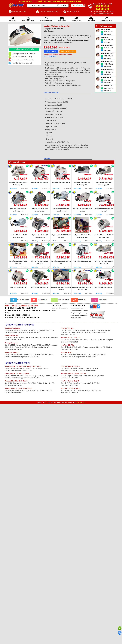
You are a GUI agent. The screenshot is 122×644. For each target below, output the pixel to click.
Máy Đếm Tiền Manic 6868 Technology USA (61, 210)
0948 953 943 (108, 32)
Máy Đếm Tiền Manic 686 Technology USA (104, 184)
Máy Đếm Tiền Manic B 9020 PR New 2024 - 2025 (104, 236)
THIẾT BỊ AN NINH (77, 21)
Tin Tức (54, 310)
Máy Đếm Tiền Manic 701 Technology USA (82, 236)
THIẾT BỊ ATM (62, 21)
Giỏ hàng (78, 5)
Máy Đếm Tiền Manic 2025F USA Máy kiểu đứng (82, 289)
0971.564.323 (108, 48)
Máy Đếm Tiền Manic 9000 (18, 287)
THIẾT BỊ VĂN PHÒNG (46, 21)
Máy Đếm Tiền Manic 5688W (61, 182)
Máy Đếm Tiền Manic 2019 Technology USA (40, 236)
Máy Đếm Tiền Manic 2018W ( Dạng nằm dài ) (104, 262)
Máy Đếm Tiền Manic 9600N (40, 182)
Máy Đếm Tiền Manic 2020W (104, 287)
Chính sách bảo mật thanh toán (79, 315)
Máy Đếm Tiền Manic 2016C (40, 287)
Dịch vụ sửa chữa (106, 21)
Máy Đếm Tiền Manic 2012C (82, 261)
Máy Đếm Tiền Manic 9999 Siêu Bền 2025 (61, 289)
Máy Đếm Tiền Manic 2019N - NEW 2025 (40, 262)
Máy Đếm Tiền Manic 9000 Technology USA (82, 184)
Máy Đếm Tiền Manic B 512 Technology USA (18, 236)
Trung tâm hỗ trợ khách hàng (79, 313)
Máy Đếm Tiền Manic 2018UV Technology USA (18, 184)
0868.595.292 (108, 64)
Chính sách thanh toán (77, 308)
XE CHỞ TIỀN (91, 21)
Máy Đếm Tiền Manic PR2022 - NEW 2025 (18, 262)
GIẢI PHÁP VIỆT (81, 402)
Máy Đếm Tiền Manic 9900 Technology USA (40, 210)
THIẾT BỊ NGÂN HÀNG (28, 21)
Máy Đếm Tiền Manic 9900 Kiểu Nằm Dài (82, 210)
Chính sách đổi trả (76, 318)
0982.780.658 (108, 56)
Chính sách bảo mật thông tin (60, 308)
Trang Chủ (13, 21)
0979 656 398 (108, 40)
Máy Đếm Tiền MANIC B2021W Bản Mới (61, 236)
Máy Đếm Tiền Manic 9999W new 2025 (61, 262)
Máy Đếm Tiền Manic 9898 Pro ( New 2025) (104, 210)
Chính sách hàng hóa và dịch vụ (80, 310)
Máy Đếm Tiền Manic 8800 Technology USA (18, 210)
